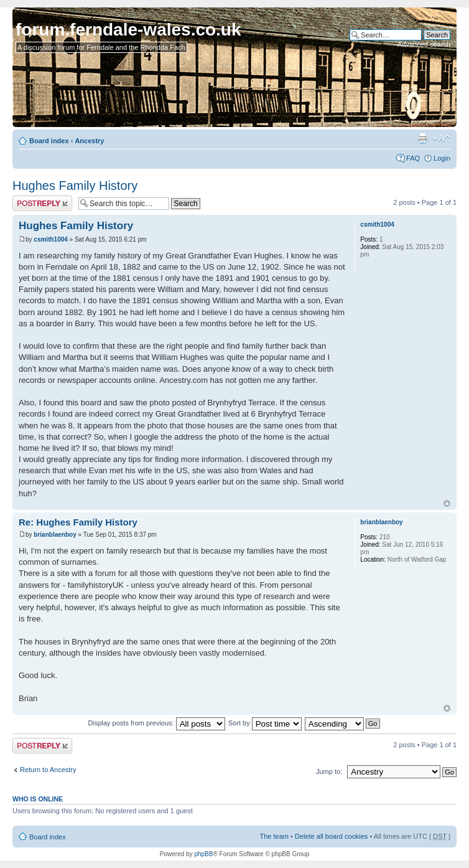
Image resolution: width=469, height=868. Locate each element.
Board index (49, 141)
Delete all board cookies (331, 836)
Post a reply (42, 203)
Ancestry (89, 141)
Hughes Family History (75, 186)
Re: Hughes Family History (78, 522)
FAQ (413, 158)
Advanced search (424, 44)
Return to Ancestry (48, 770)
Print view (422, 138)
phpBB (203, 854)
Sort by (265, 723)
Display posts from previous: (157, 723)
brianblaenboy (55, 535)
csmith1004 (50, 239)
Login (442, 158)
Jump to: (329, 771)
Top (447, 503)
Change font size (441, 138)
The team (274, 836)
